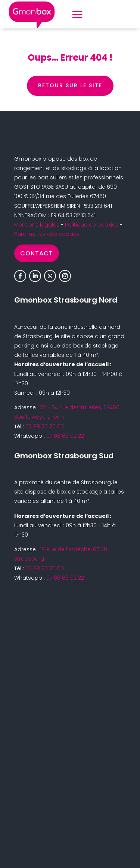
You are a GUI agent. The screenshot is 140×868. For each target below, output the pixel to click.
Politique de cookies (92, 225)
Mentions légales (37, 225)
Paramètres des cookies (47, 234)
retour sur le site (70, 85)
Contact (37, 253)
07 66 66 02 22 (65, 436)
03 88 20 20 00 (45, 427)
